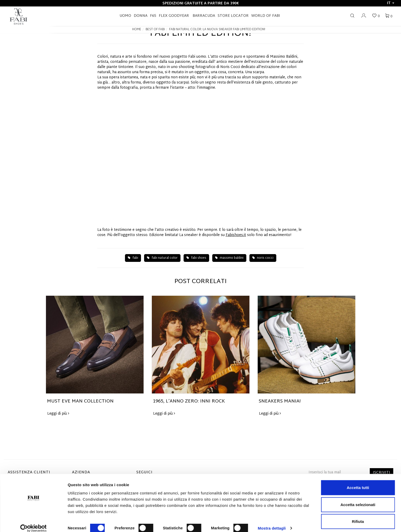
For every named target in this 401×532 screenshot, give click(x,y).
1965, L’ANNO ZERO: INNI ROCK (189, 401)
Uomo (125, 16)
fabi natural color (162, 258)
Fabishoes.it (236, 235)
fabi (133, 258)
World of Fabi (266, 16)
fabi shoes (196, 258)
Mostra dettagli (272, 522)
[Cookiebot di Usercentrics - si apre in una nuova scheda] (33, 522)
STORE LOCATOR (233, 16)
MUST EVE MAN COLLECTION (80, 401)
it (391, 3)
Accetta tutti (358, 481)
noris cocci (263, 258)
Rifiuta (358, 515)
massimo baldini (229, 258)
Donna (141, 16)
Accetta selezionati (358, 498)
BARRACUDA (204, 16)
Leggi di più (58, 414)
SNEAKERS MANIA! (280, 401)
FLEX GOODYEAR (174, 16)
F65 (153, 16)
